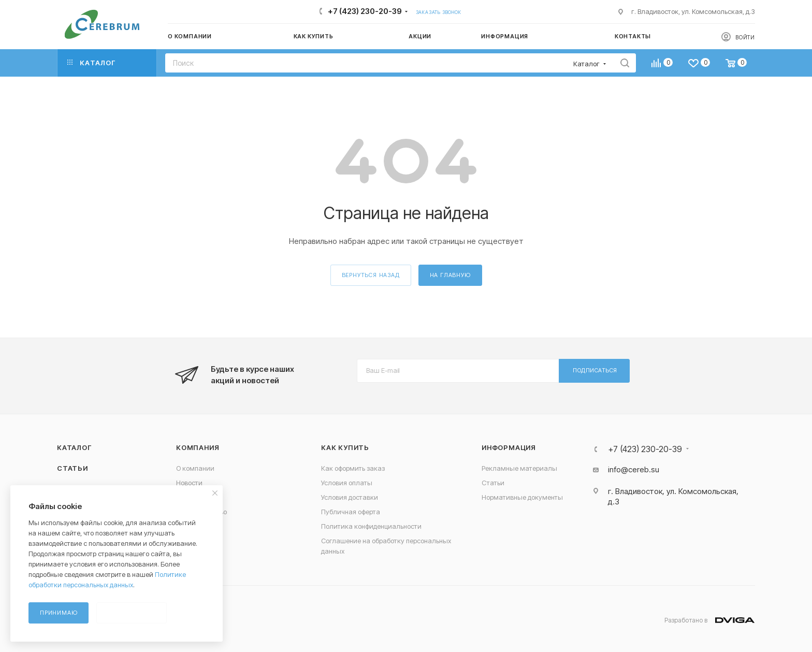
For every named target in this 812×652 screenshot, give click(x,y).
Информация (509, 447)
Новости (189, 483)
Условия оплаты (347, 483)
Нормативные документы (522, 497)
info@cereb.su (634, 469)
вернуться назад (371, 275)
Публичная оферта (351, 512)
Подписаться (595, 370)
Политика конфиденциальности (371, 526)
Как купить (345, 447)
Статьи (72, 468)
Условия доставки (350, 497)
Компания (198, 447)
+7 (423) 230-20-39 (365, 11)
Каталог (74, 447)
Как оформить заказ (353, 468)
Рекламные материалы (519, 468)
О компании (195, 468)
